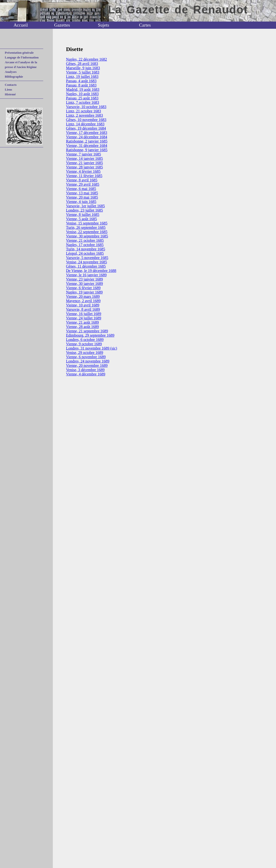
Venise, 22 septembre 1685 (87, 232)
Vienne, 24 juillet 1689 (84, 318)
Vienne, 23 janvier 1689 (84, 279)
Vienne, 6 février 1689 (83, 288)
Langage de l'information (22, 57)
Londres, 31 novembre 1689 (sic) (92, 348)
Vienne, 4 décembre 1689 (86, 374)
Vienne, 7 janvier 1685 (84, 154)
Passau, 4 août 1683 (81, 81)
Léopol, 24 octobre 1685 (85, 253)
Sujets (104, 25)
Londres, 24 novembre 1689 (88, 361)
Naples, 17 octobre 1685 (85, 245)
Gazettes (62, 25)
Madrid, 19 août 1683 (83, 89)
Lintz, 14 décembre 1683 (85, 124)
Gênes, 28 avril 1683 (82, 64)
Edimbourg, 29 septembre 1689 (90, 335)
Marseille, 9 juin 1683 (83, 68)
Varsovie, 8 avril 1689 (83, 309)
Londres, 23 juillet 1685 (84, 210)
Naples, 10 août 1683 (82, 94)
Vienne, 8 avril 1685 (82, 180)
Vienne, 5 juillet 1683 (83, 72)
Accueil (21, 25)
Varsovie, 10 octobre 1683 (86, 107)
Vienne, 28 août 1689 (82, 327)
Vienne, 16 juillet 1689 (84, 314)
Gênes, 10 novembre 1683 (86, 120)
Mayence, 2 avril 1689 (83, 301)
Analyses (11, 72)
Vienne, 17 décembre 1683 (87, 133)
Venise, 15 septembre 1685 (87, 223)
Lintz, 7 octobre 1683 (83, 102)
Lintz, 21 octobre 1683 (84, 111)
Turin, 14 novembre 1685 (86, 249)
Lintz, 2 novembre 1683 (84, 115)
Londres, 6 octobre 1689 (85, 340)
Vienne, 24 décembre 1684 (87, 137)
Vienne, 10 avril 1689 (83, 305)
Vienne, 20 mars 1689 (83, 296)
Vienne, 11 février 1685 (84, 176)
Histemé (10, 94)
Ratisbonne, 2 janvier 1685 (87, 141)
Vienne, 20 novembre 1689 (87, 365)
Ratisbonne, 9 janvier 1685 (87, 150)
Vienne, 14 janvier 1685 (84, 158)
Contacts (11, 85)
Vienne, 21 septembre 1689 (87, 331)
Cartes (145, 25)
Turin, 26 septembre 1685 (86, 227)
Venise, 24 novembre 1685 (87, 262)
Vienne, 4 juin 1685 (81, 202)
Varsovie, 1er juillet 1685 (85, 206)
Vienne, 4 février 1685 (83, 171)
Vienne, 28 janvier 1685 (84, 167)
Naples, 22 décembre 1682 (87, 59)
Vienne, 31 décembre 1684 (87, 146)
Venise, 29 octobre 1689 (85, 353)
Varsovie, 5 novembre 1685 (87, 258)
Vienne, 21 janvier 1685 (84, 163)
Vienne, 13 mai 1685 (82, 193)
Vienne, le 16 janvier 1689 (86, 275)
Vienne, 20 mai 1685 (82, 197)
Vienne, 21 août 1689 (82, 322)
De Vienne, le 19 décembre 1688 (91, 271)
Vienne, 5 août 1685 (81, 219)
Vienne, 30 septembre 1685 (87, 236)
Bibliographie (14, 77)
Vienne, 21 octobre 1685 (85, 240)
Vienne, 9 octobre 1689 (84, 344)
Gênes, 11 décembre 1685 (86, 266)
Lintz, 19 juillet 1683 (82, 77)
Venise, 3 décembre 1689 (85, 370)
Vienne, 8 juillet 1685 (83, 215)
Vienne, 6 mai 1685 (81, 189)
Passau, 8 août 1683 (81, 85)
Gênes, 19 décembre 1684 (86, 128)
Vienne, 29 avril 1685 (83, 184)
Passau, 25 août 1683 (82, 98)
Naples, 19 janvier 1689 (84, 292)
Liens (8, 89)
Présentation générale (19, 53)
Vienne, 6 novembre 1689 (86, 357)
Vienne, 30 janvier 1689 (84, 284)
